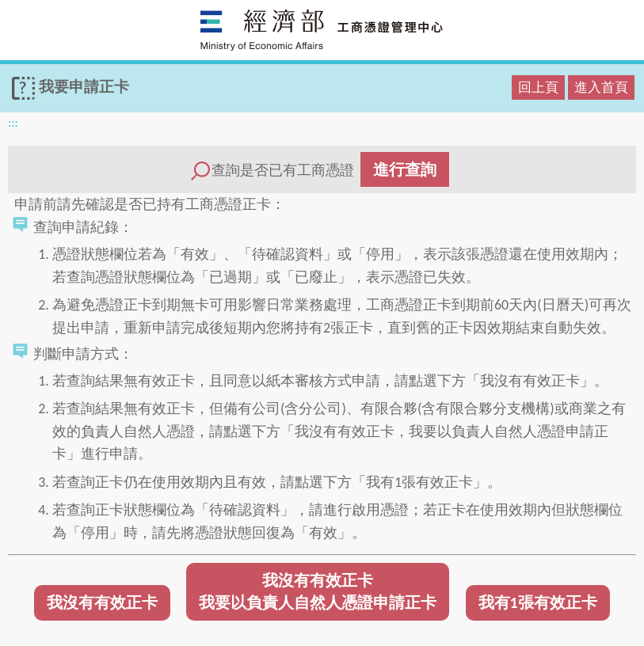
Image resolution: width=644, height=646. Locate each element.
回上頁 (538, 87)
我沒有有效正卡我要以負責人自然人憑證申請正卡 (318, 592)
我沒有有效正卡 (102, 602)
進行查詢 (405, 169)
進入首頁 (601, 87)
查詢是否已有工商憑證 (319, 170)
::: (13, 122)
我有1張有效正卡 (538, 602)
